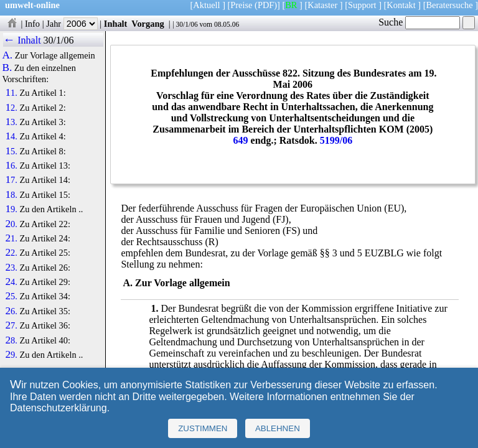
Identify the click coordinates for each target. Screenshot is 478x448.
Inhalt (116, 24)
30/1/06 (186, 24)
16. (11, 166)
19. (11, 209)
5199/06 (336, 140)
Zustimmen (203, 428)
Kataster (322, 5)
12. (11, 108)
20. (11, 224)
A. (7, 55)
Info (32, 24)
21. (11, 238)
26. (11, 311)
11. (11, 93)
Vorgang (148, 24)
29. (11, 355)
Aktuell (206, 5)
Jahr (72, 24)
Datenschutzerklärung (59, 408)
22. (11, 253)
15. (11, 151)
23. (11, 268)
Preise (241, 5)
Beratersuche (450, 5)
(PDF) (266, 5)
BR (291, 5)
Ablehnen (278, 428)
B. (7, 68)
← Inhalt (22, 40)
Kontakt (401, 5)
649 (241, 140)
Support (362, 5)
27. (11, 325)
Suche (419, 22)
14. (11, 136)
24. (11, 282)
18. (11, 195)
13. (11, 122)
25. (11, 296)
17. (11, 180)
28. (11, 340)
